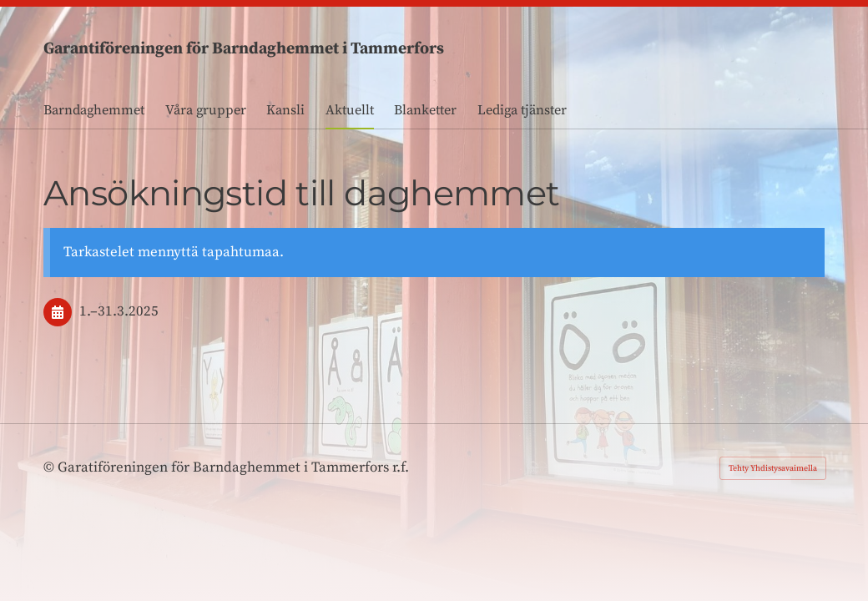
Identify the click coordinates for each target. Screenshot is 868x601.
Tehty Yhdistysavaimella (773, 468)
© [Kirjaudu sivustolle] (50, 467)
